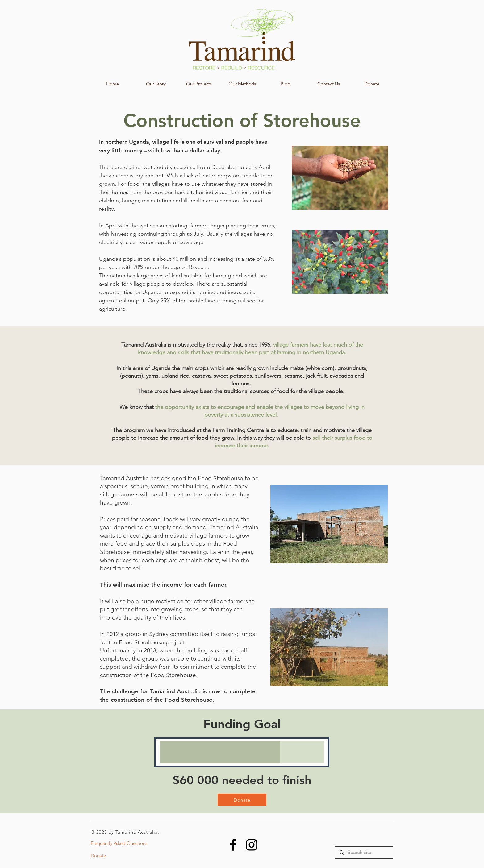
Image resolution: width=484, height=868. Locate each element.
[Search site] (364, 853)
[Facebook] (233, 845)
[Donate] (242, 800)
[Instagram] (252, 845)
